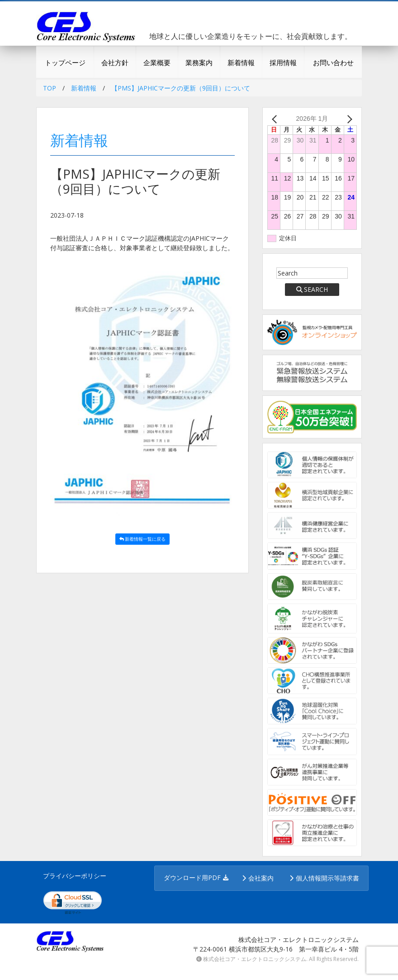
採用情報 (283, 62)
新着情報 (241, 62)
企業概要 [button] (157, 62)
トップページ (65, 62)
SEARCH (312, 289)
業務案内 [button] (199, 62)
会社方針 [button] (115, 62)
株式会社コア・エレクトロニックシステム (255, 959)
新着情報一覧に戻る (143, 539)
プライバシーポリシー (75, 876)
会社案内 (261, 878)
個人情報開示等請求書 (327, 878)
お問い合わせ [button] (333, 62)
